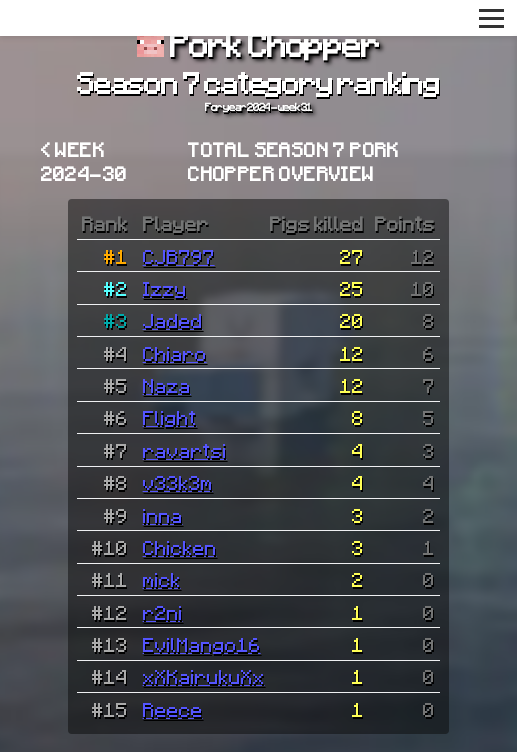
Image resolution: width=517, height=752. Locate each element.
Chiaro (175, 353)
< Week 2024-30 (84, 161)
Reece (173, 709)
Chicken (180, 547)
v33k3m (178, 482)
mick (162, 579)
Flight (170, 417)
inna (163, 515)
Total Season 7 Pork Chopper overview (294, 161)
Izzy (165, 288)
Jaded (173, 320)
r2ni (163, 612)
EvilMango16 (202, 644)
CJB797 (179, 256)
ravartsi (185, 450)
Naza (167, 385)
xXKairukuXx (204, 676)
